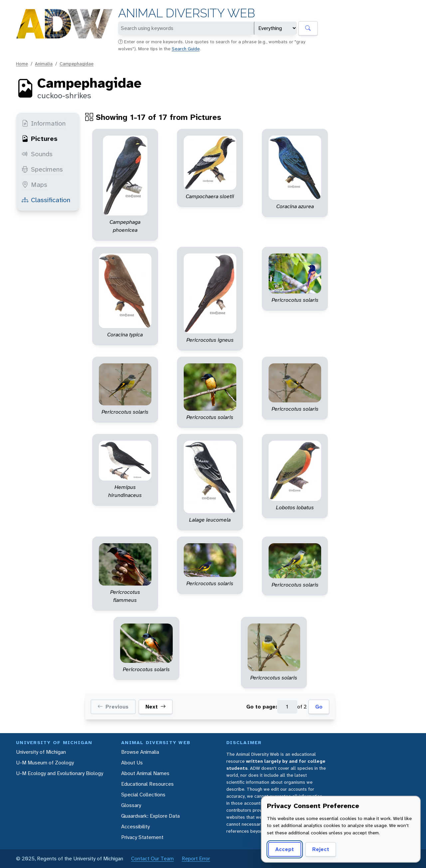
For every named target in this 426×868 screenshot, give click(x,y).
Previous (113, 707)
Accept (285, 849)
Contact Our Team (152, 859)
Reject (321, 849)
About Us (132, 763)
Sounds (37, 154)
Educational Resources (147, 784)
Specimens (42, 169)
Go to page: (262, 707)
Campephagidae (77, 64)
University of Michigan (41, 752)
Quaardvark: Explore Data (150, 816)
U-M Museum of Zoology (45, 763)
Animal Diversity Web (187, 13)
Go (319, 707)
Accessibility (135, 827)
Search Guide (186, 49)
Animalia (44, 64)
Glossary (131, 805)
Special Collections (143, 795)
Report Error (196, 859)
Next (156, 707)
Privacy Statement (142, 837)
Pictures (40, 139)
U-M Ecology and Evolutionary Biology (60, 773)
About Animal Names (145, 773)
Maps (34, 185)
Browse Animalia (140, 752)
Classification (46, 200)
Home (22, 64)
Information (44, 123)
